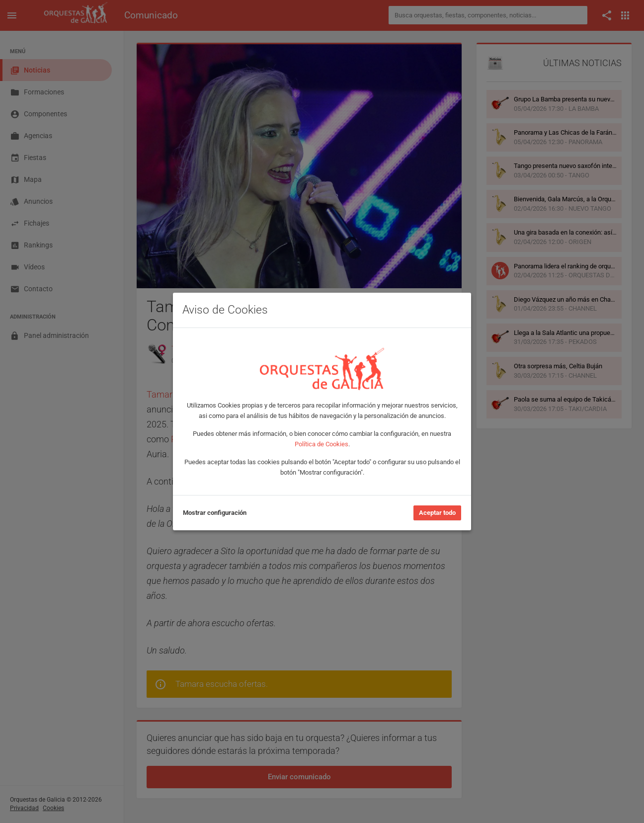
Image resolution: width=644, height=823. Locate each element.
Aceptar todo (437, 513)
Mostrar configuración (215, 513)
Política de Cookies (322, 444)
